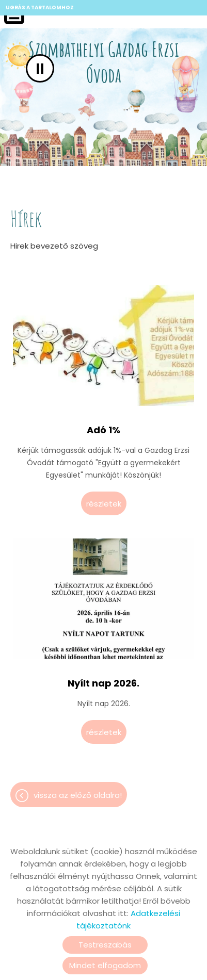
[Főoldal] (104, 64)
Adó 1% (104, 430)
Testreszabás (105, 945)
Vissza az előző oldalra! (78, 795)
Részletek (104, 504)
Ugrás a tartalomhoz (40, 7)
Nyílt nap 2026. (104, 683)
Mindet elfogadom (105, 965)
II (40, 68)
